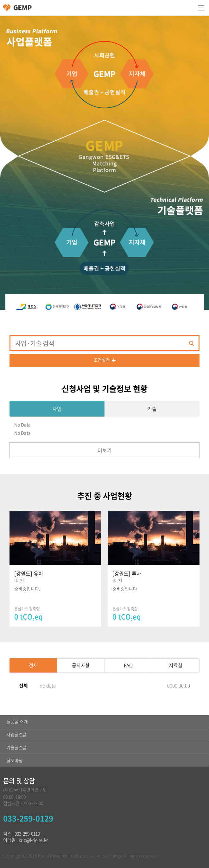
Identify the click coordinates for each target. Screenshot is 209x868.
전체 (33, 665)
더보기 (105, 450)
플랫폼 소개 (17, 721)
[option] (28, 307)
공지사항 (81, 665)
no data (48, 686)
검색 (191, 343)
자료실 (176, 665)
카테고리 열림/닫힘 (201, 8)
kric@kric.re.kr (33, 840)
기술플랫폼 (17, 747)
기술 (152, 409)
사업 (57, 409)
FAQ (128, 665)
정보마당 (15, 760)
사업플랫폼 (17, 734)
